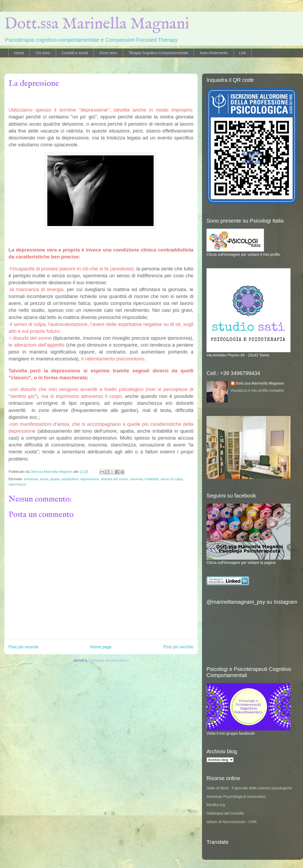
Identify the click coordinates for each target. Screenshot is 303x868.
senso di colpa (172, 479)
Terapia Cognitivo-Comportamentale (158, 53)
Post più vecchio (178, 647)
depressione (90, 479)
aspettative (70, 479)
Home (19, 53)
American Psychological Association (236, 797)
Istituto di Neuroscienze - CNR (232, 822)
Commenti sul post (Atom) (109, 660)
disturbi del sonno (115, 479)
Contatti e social (75, 53)
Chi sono (43, 53)
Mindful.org (216, 805)
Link (243, 53)
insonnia (136, 479)
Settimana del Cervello (225, 813)
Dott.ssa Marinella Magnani (97, 24)
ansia (44, 479)
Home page (101, 647)
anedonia (31, 479)
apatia (55, 479)
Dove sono (108, 53)
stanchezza (17, 484)
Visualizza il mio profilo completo (258, 390)
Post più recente (24, 647)
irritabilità (152, 479)
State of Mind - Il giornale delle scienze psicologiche (249, 788)
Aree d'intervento (214, 53)
